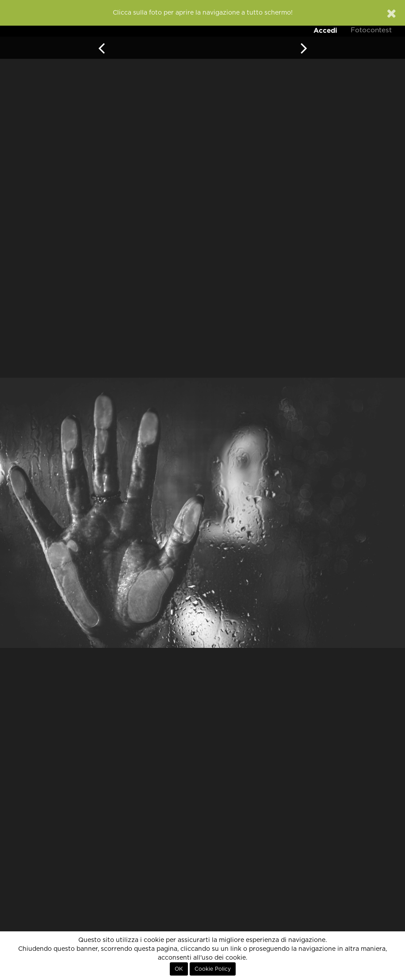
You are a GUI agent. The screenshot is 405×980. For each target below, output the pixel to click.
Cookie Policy (213, 969)
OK (179, 969)
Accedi (325, 30)
